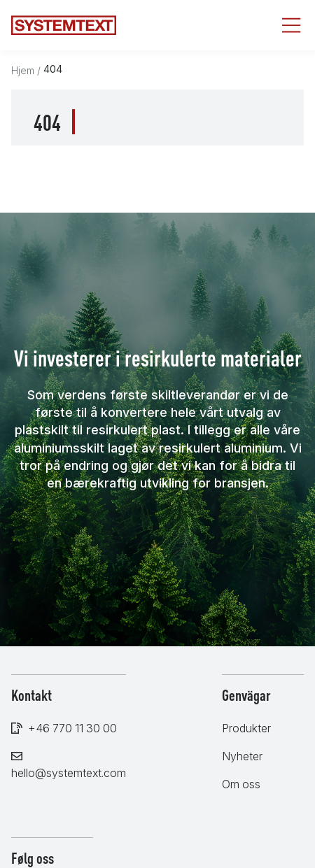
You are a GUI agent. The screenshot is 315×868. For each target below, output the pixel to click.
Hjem (23, 70)
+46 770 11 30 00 (72, 728)
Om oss (241, 784)
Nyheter (242, 756)
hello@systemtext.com (69, 773)
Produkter (246, 728)
